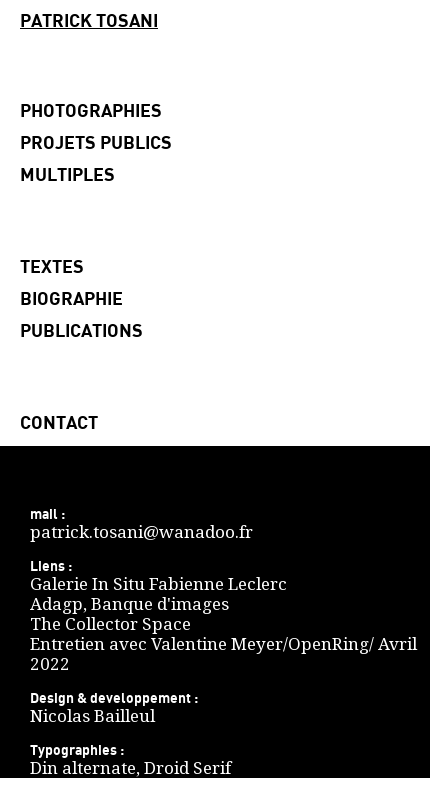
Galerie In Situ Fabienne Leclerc (158, 584)
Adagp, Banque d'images (129, 604)
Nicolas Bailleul (92, 716)
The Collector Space (110, 624)
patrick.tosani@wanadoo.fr (141, 532)
